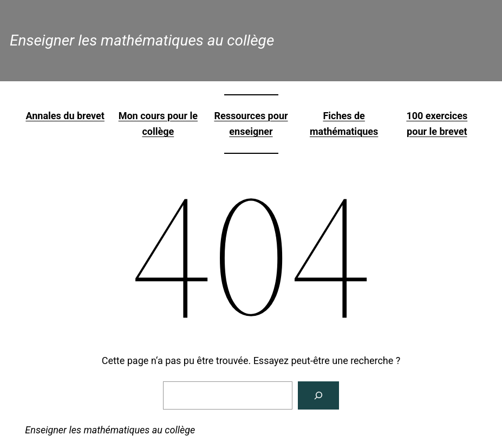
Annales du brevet (65, 116)
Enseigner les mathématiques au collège (142, 40)
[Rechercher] (318, 395)
